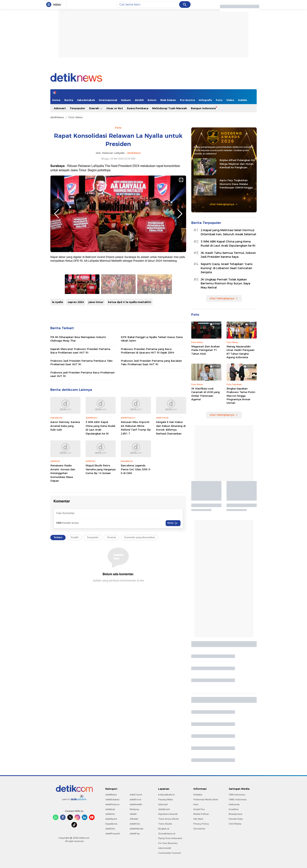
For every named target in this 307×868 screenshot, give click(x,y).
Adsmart (60, 108)
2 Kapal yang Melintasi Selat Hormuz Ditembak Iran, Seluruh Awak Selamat (228, 232)
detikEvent (164, 809)
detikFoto (135, 824)
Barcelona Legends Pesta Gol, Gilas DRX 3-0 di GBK (136, 469)
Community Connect (170, 853)
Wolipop (134, 809)
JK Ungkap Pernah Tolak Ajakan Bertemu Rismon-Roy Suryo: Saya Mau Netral (225, 284)
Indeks (243, 100)
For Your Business (168, 843)
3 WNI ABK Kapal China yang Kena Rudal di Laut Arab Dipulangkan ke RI (100, 428)
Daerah (96, 108)
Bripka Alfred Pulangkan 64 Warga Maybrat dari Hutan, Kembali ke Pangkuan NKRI (237, 164)
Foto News (75, 117)
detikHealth (136, 804)
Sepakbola (111, 824)
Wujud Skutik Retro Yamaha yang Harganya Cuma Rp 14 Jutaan (101, 469)
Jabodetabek (86, 100)
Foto (219, 100)
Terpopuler (77, 108)
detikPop (135, 834)
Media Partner (201, 814)
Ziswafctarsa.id (167, 834)
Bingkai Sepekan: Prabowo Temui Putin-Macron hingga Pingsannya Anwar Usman (241, 396)
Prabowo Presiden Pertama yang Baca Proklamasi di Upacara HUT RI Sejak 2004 (147, 351)
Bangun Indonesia (203, 108)
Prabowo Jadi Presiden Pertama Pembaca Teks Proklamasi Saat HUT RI (81, 362)
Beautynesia (235, 814)
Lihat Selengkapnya (224, 204)
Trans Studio (165, 824)
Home (56, 100)
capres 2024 (76, 302)
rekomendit (165, 848)
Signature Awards (168, 814)
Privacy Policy (201, 824)
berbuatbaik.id (166, 795)
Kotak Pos (199, 809)
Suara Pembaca (138, 108)
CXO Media (235, 824)
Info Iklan (198, 819)
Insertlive (234, 809)
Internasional (108, 100)
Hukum (126, 100)
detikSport (111, 819)
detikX (139, 100)
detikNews (57, 117)
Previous (57, 214)
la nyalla (57, 302)
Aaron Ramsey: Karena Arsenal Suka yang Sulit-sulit (65, 426)
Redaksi (198, 795)
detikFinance (112, 804)
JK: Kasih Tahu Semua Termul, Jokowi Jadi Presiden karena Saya (228, 255)
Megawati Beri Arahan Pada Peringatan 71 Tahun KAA (206, 350)
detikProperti (113, 834)
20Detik (134, 819)
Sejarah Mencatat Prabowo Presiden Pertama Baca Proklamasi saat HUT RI (80, 351)
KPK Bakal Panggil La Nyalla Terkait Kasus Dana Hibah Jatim (152, 339)
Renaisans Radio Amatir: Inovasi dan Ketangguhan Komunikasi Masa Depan (63, 473)
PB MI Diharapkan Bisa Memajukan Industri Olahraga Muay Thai (78, 339)
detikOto (110, 829)
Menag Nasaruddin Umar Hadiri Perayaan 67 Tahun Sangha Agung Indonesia (241, 352)
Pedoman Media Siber (206, 799)
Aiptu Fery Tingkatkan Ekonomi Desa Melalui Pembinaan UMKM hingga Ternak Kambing (236, 184)
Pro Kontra (187, 100)
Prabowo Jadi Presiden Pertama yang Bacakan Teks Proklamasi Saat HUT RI (151, 362)
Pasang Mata (165, 799)
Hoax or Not (115, 108)
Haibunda (234, 804)
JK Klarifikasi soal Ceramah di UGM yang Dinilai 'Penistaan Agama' (205, 394)
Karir (196, 804)
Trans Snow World (168, 819)
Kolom (152, 100)
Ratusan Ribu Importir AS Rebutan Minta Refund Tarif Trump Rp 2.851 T (136, 428)
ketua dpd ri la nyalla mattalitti (130, 302)
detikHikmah (136, 829)
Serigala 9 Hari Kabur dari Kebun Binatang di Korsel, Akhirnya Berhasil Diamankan (171, 428)
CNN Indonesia (237, 795)
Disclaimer (199, 829)
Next (180, 214)
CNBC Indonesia (238, 799)
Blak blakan (168, 100)
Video (230, 100)
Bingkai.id (164, 829)
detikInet (110, 809)
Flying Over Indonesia (170, 838)
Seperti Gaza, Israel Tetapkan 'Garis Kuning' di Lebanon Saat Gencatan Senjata (227, 268)
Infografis (205, 100)
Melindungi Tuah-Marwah (170, 108)
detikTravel (136, 795)
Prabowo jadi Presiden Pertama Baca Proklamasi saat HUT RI (82, 374)
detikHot (110, 814)
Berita (69, 100)
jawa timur (96, 302)
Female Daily (236, 819)
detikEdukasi (112, 799)
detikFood (135, 799)
